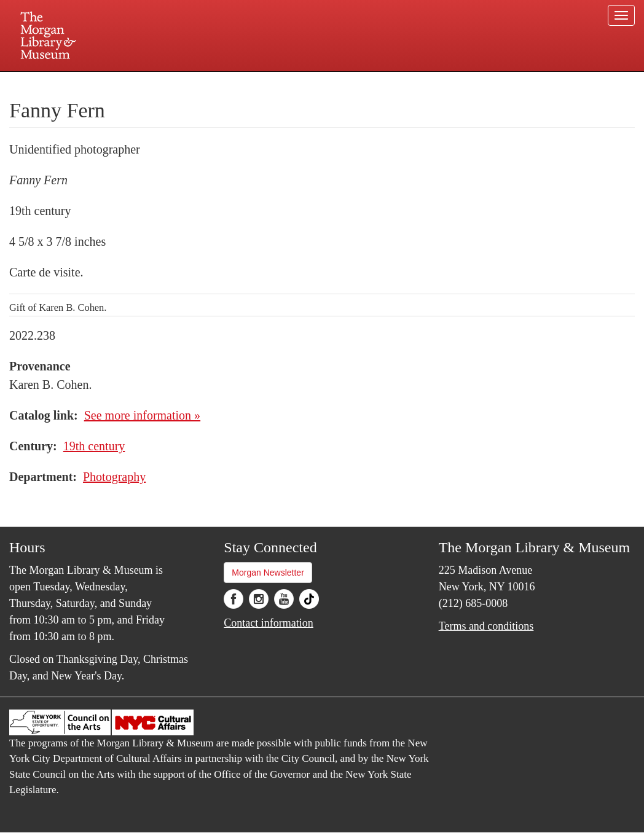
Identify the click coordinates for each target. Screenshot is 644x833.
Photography (114, 477)
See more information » (142, 415)
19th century (94, 446)
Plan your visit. (176, 82)
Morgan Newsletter (268, 573)
